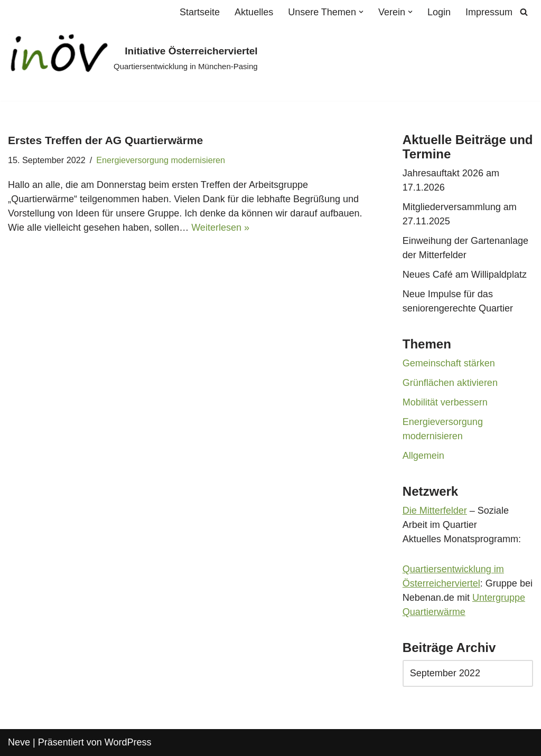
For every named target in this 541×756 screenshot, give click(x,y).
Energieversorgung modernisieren (161, 160)
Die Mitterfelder (435, 511)
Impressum (489, 12)
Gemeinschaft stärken (449, 363)
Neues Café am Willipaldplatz (465, 275)
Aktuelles (254, 12)
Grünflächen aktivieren (450, 383)
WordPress (128, 742)
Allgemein (423, 456)
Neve (19, 742)
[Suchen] (524, 12)
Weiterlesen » (220, 228)
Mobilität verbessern (445, 402)
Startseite (200, 12)
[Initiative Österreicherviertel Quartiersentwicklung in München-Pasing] (133, 59)
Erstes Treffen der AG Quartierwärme (105, 140)
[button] (361, 12)
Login (439, 12)
